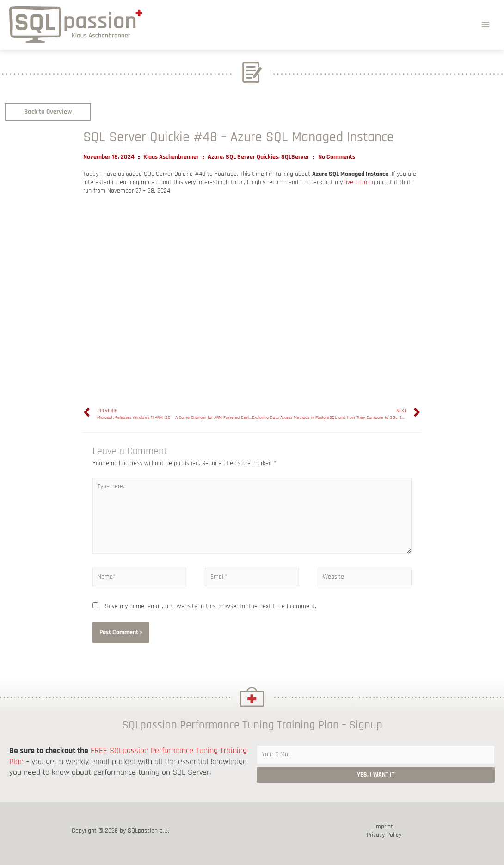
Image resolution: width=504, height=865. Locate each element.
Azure (215, 157)
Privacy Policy (384, 835)
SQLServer (295, 157)
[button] (48, 112)
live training (360, 182)
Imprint (384, 827)
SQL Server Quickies (252, 157)
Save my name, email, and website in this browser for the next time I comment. (211, 606)
